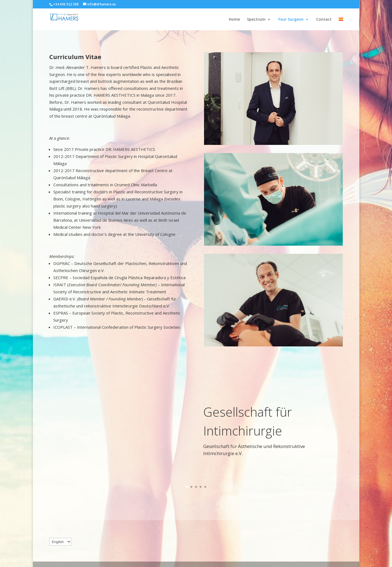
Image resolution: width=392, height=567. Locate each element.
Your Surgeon (291, 20)
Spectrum (256, 20)
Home (234, 20)
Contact (324, 20)
